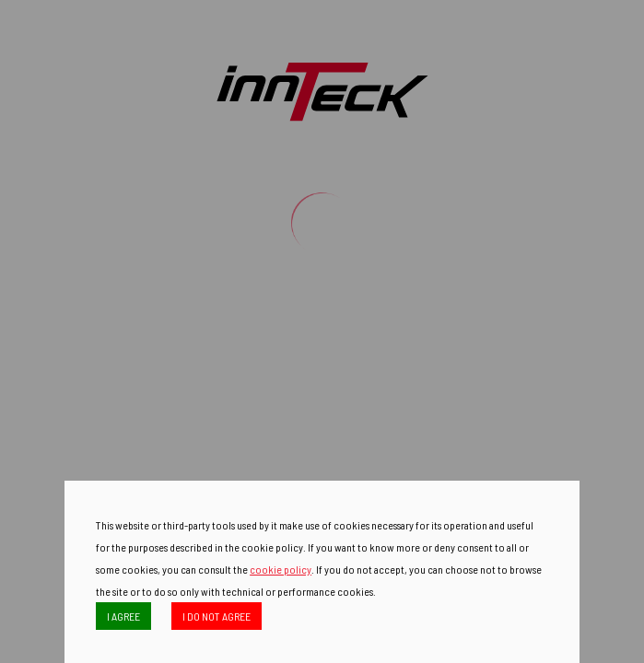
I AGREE (123, 616)
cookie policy (281, 569)
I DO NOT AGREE (217, 616)
